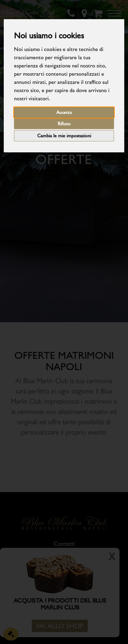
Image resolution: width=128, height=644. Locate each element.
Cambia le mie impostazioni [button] (64, 136)
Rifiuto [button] (64, 124)
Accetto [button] (64, 112)
